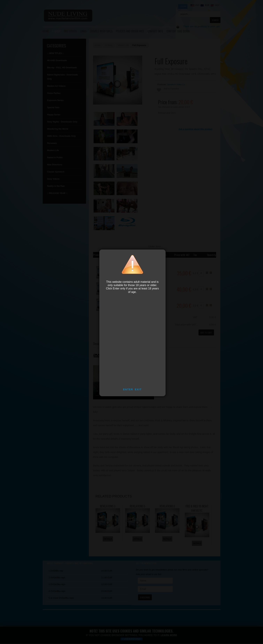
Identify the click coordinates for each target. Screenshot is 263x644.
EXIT (138, 389)
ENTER (128, 389)
